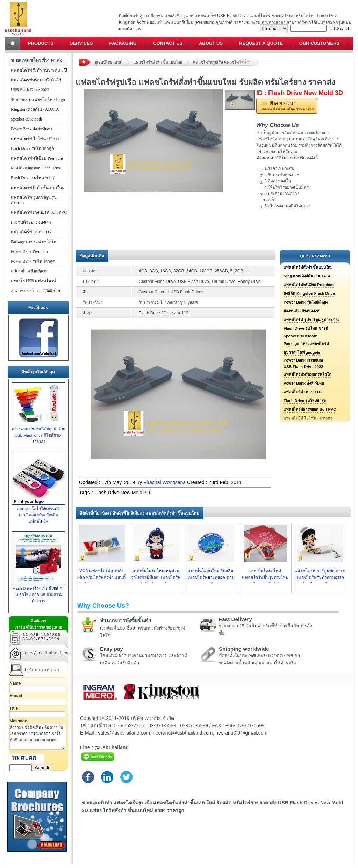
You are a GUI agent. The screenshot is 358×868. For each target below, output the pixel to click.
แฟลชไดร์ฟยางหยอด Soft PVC (310, 409)
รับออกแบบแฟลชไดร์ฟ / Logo (38, 100)
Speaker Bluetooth (300, 336)
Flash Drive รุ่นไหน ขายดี (306, 328)
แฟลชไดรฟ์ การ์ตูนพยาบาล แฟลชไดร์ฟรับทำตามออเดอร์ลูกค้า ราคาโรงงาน (320, 577)
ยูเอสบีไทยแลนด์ (109, 62)
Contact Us (168, 43)
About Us (211, 43)
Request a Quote (261, 43)
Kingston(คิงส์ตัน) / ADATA (307, 276)
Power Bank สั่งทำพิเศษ (304, 383)
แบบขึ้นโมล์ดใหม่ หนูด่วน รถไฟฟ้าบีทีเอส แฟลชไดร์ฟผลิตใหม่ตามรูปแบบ (156, 577)
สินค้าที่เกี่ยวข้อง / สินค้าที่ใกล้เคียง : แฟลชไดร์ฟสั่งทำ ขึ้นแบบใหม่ (139, 513)
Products (41, 43)
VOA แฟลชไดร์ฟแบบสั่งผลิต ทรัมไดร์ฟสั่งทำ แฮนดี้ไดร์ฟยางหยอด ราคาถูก (102, 577)
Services (81, 43)
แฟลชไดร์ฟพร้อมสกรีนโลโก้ (307, 374)
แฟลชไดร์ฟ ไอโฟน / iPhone (36, 139)
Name (15, 683)
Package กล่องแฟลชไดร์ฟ (306, 344)
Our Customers (319, 43)
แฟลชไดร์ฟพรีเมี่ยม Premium (309, 285)
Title (14, 708)
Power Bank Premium (303, 360)
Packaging (123, 43)
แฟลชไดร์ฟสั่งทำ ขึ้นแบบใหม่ (158, 62)
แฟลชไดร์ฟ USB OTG (303, 392)
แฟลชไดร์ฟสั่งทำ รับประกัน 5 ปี (39, 70)
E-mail (16, 696)
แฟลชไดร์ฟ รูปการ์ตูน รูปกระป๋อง (312, 320)
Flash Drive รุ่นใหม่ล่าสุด (305, 401)
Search (341, 28)
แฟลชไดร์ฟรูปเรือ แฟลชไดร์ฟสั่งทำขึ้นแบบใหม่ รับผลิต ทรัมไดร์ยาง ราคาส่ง (226, 62)
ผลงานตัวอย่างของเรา (302, 311)
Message (18, 721)
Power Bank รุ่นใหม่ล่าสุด (306, 302)
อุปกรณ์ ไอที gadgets (302, 352)
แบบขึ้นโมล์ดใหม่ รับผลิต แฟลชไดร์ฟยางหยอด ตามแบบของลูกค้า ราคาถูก (210, 577)
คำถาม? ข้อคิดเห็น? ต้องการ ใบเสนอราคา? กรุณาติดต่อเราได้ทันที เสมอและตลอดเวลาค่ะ (38, 737)
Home (13, 43)
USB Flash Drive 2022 (303, 367)
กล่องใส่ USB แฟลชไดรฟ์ (34, 281)
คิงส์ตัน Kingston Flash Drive (309, 293)
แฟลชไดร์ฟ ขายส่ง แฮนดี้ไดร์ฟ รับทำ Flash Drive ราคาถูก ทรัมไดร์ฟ (18, 2)
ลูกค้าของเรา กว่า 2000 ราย (35, 291)
